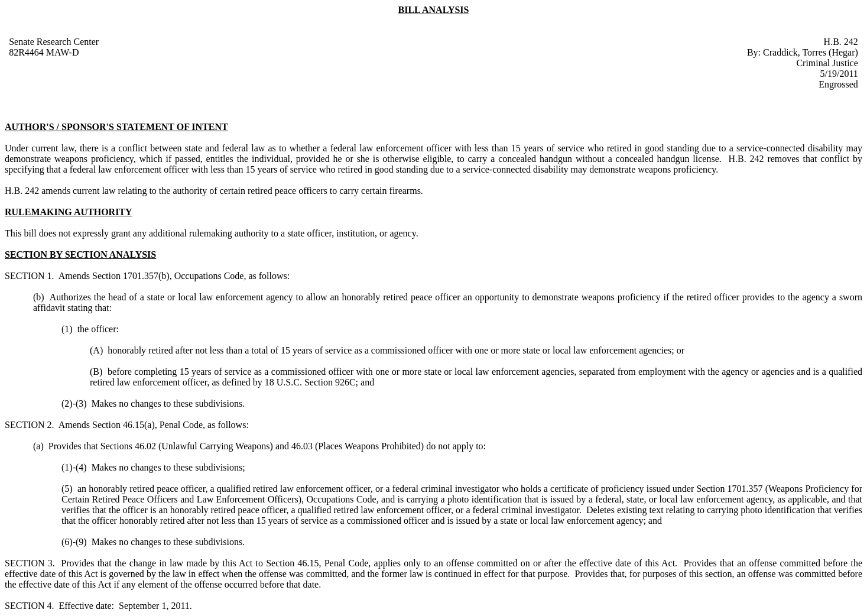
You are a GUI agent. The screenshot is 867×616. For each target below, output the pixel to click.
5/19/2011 (839, 74)
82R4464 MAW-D (44, 52)
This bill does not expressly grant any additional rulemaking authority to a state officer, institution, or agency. (212, 233)
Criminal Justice (827, 63)
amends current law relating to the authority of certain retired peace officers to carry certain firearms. (232, 191)
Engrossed (838, 84)
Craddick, (782, 52)
